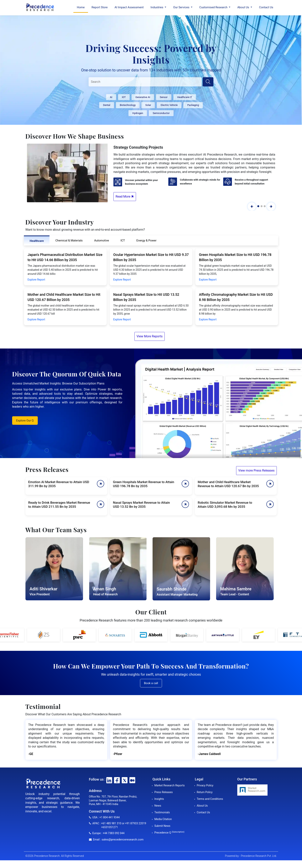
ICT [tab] (123, 240)
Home (81, 7)
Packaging (193, 105)
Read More (125, 196)
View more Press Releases (256, 470)
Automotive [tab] (102, 240)
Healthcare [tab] (37, 241)
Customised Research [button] (214, 7)
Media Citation (163, 819)
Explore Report (36, 280)
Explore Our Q (25, 421)
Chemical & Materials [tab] (69, 240)
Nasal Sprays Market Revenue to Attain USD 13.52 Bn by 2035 (141, 505)
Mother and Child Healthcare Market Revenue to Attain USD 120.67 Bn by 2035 (228, 484)
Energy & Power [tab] (146, 240)
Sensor (164, 97)
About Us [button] (244, 7)
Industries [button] (157, 7)
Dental (107, 105)
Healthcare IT (185, 97)
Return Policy (205, 792)
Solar (148, 105)
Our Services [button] (182, 7)
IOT (124, 97)
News (158, 806)
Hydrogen (138, 113)
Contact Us (266, 7)
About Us (202, 806)
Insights (159, 799)
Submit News (162, 826)
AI (111, 97)
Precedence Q (169, 833)
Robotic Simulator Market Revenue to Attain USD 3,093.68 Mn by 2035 (225, 505)
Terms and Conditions (210, 799)
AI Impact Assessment (129, 7)
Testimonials (162, 812)
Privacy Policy (205, 785)
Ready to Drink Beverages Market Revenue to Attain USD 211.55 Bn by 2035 (59, 505)
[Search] (145, 82)
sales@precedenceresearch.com (122, 840)
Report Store (99, 7)
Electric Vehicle (169, 105)
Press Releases (164, 792)
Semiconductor (161, 113)
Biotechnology (128, 105)
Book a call (151, 683)
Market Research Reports (170, 785)
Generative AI (143, 97)
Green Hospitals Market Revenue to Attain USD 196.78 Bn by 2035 (144, 484)
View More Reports (150, 336)
